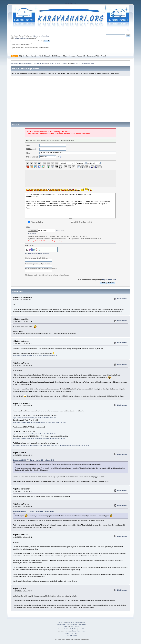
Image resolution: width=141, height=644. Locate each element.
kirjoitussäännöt (109, 279)
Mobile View (82, 629)
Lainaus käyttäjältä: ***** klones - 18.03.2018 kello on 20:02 (34, 511)
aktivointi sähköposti (22, 38)
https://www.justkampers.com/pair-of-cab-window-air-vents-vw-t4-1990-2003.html (40, 422)
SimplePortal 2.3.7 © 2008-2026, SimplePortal (72, 625)
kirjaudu (35, 36)
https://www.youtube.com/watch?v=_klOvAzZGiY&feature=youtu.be (35, 355)
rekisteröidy (45, 36)
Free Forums (75, 627)
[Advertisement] (70, 97)
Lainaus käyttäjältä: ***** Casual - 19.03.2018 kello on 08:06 (34, 460)
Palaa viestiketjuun (36, 222)
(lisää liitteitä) (32, 234)
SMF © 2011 (70, 623)
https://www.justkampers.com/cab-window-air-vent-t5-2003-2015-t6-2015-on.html (40, 438)
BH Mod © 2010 (71, 636)
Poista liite (60, 230)
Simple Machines (80, 623)
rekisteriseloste (70, 3)
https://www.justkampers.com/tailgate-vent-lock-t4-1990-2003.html (35, 418)
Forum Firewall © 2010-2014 (76, 631)
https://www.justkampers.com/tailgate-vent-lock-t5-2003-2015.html (35, 434)
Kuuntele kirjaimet (31, 253)
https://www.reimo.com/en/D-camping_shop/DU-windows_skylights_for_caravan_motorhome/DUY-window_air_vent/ (51, 445)
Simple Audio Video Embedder (67, 629)
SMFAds (66, 627)
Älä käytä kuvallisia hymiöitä (82, 222)
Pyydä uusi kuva (44, 253)
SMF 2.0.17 (61, 623)
